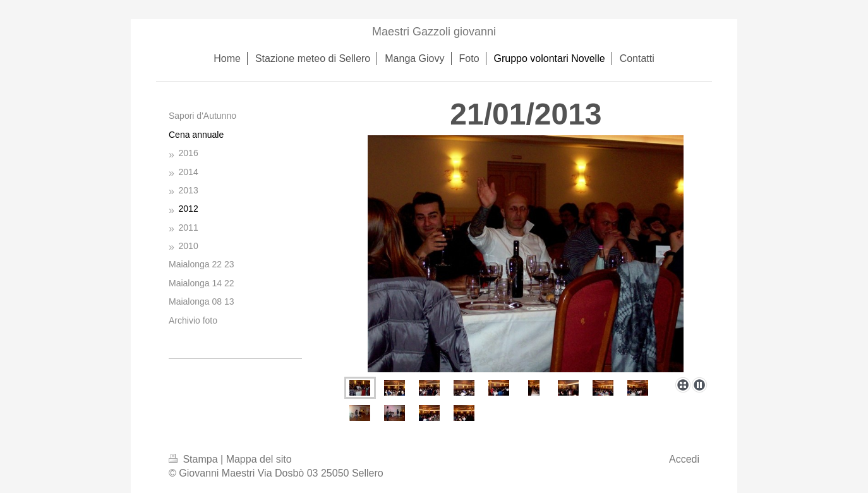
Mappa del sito (259, 459)
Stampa (195, 459)
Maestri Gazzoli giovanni (434, 32)
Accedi (684, 459)
